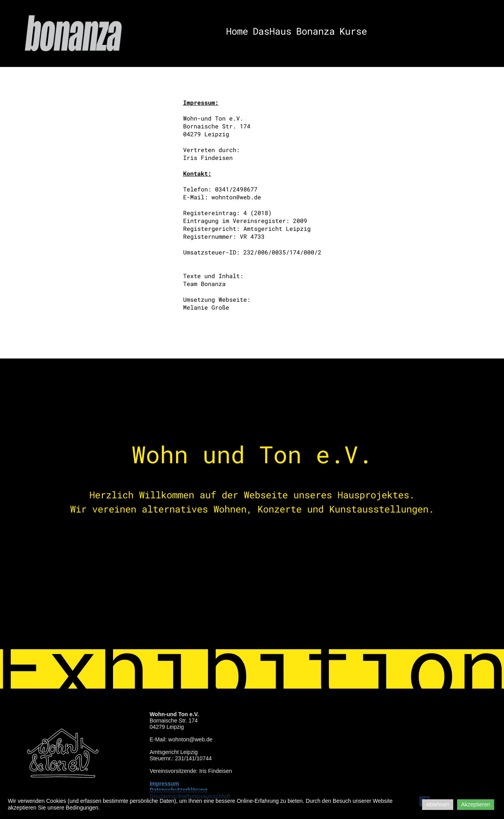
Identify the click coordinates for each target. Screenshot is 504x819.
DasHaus (272, 31)
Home (237, 31)
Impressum (164, 784)
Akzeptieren (476, 804)
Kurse (353, 31)
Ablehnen (438, 804)
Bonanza (315, 31)
